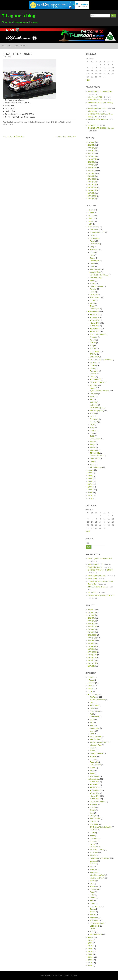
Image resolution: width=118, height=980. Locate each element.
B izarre (93, 343)
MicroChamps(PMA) (97, 408)
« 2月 (88, 80)
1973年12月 (92, 187)
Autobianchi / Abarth (97, 233)
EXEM (92, 368)
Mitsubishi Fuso (96, 278)
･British (91, 210)
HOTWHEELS (95, 379)
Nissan (93, 283)
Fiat (91, 247)
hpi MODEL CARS (97, 382)
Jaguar (93, 258)
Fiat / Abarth (94, 249)
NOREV (93, 413)
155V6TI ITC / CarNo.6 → (66, 136)
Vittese (93, 461)
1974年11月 (92, 185)
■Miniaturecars (39, 122)
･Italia (31, 122)
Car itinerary (21, 46)
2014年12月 (92, 179)
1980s (90, 487)
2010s (90, 495)
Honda (92, 252)
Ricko (92, 428)
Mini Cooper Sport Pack (97, 108)
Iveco (92, 255)
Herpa (92, 377)
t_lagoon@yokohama (20, 122)
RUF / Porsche (95, 298)
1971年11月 (92, 196)
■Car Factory (93, 227)
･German (91, 216)
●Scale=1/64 (95, 329)
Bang (92, 346)
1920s (90, 473)
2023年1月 (92, 165)
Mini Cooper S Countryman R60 (100, 91)
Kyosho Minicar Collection (100, 391)
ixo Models (94, 385)
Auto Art (93, 340)
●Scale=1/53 (95, 326)
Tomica (93, 447)
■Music (91, 470)
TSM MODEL (95, 453)
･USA (90, 224)
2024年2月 (92, 153)
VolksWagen (95, 309)
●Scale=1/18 (95, 314)
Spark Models (95, 439)
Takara (92, 442)
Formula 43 (94, 371)
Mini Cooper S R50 (95, 97)
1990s (57, 122)
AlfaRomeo (64, 122)
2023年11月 (92, 159)
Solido (92, 436)
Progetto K (94, 422)
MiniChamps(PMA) (97, 411)
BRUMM (93, 354)
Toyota (92, 303)
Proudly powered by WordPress (52, 975)
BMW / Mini (94, 238)
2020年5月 (92, 176)
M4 (91, 399)
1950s (90, 478)
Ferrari (92, 241)
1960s (90, 481)
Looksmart (94, 394)
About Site (6, 46)
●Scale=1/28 (95, 320)
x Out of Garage (96, 467)
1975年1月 (92, 182)
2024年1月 (92, 156)
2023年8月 (92, 162)
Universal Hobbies (97, 456)
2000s (90, 493)
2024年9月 (92, 148)
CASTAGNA (94, 357)
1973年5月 (92, 193)
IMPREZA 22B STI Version (98, 120)
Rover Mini (94, 295)
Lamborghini (95, 261)
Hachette (93, 374)
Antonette (94, 337)
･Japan (91, 221)
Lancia (92, 264)
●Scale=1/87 (95, 331)
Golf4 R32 (92, 125)
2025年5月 (92, 145)
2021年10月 (92, 168)
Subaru (93, 300)
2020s (90, 498)
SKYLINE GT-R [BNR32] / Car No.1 (101, 128)
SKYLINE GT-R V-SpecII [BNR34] (100, 103)
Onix (92, 416)
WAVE (92, 464)
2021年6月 (92, 173)
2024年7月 (92, 151)
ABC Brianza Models (98, 334)
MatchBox (94, 405)
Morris (92, 281)
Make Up (93, 402)
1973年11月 (92, 190)
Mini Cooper (92, 111)
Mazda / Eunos (96, 269)
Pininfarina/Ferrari (97, 286)
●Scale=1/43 (50, 122)
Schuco (93, 430)
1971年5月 (92, 199)
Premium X (94, 419)
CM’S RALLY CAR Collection (101, 360)
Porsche (93, 289)
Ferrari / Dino (95, 244)
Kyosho (93, 388)
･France (91, 213)
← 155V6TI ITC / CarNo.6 (13, 136)
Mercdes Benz (95, 272)
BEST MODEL (95, 351)
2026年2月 (92, 142)
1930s (90, 476)
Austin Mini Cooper (95, 100)
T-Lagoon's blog (19, 16)
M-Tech (93, 396)
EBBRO (93, 365)
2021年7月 (92, 170)
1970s (90, 484)
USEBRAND (95, 459)
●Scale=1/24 (95, 317)
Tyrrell (92, 306)
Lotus (92, 266)
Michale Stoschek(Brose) (99, 275)
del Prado (94, 363)
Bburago (93, 348)
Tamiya (93, 445)
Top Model (94, 450)
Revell (92, 425)
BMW (92, 235)
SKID (92, 433)
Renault (93, 292)
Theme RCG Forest (70, 975)
